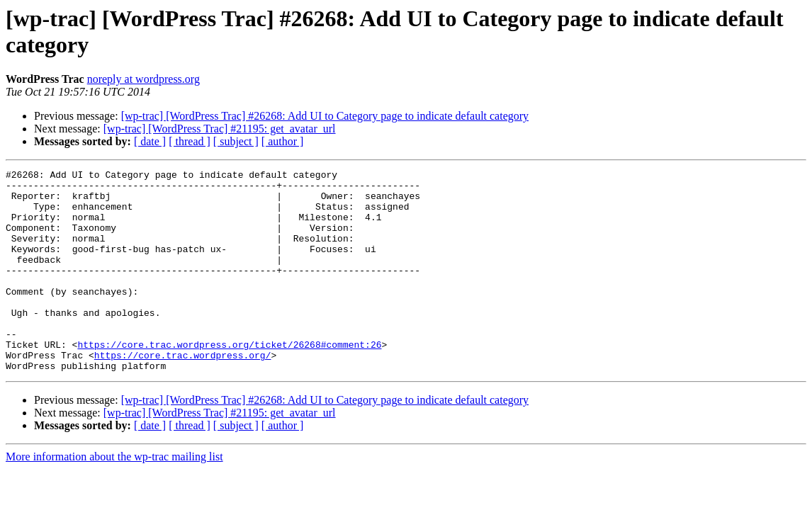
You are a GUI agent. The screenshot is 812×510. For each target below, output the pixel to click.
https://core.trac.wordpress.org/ (183, 393)
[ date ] (150, 141)
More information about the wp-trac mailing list (114, 497)
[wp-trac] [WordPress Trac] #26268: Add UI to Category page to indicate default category (325, 116)
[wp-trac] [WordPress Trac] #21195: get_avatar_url (220, 129)
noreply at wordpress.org (143, 79)
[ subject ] (236, 141)
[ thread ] (190, 141)
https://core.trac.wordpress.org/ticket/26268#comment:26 (229, 380)
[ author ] (283, 141)
